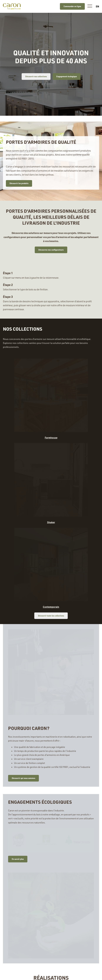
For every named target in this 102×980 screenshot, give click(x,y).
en (97, 6)
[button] (90, 6)
